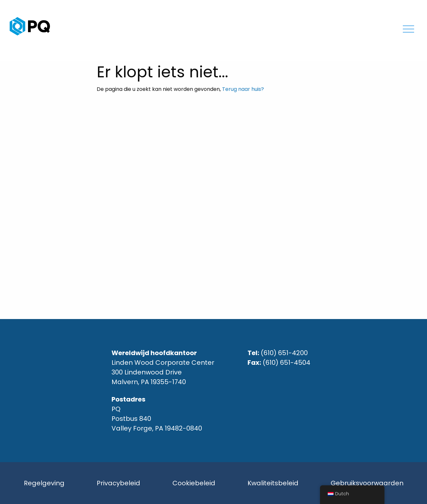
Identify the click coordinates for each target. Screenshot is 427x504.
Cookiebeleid (194, 483)
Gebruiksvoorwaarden (367, 483)
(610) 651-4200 (284, 353)
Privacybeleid (118, 483)
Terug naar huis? (243, 89)
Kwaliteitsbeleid (273, 483)
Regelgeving (44, 483)
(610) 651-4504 (286, 363)
